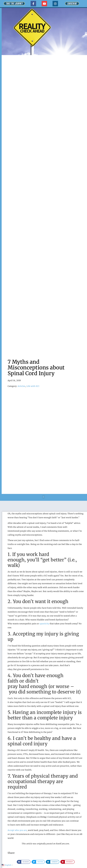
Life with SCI (33, 386)
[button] (43, 497)
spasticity (45, 624)
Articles (22, 386)
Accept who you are (17, 830)
